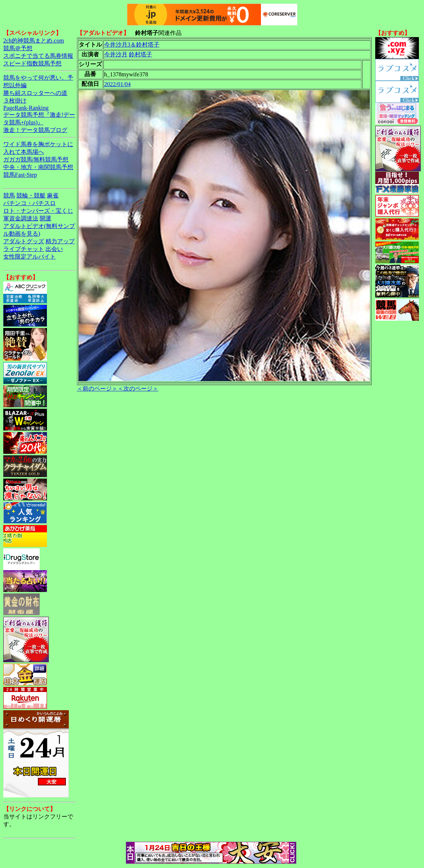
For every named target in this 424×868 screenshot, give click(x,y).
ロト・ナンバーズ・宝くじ (38, 211)
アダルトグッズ (24, 241)
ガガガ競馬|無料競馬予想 (36, 159)
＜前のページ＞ (97, 389)
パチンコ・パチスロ (29, 203)
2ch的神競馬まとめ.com (34, 41)
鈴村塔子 (140, 54)
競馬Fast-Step (20, 175)
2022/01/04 (117, 84)
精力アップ (60, 241)
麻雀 (53, 195)
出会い (54, 249)
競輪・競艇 (31, 195)
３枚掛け (15, 101)
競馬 (9, 195)
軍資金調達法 (21, 218)
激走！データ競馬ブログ (35, 130)
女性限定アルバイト (29, 257)
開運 (45, 218)
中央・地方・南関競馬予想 (38, 167)
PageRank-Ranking (26, 108)
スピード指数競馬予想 (32, 63)
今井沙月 (116, 54)
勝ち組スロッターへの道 (35, 93)
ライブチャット (24, 249)
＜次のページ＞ (138, 389)
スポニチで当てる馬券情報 (38, 56)
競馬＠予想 (18, 48)
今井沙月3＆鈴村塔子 (132, 45)
